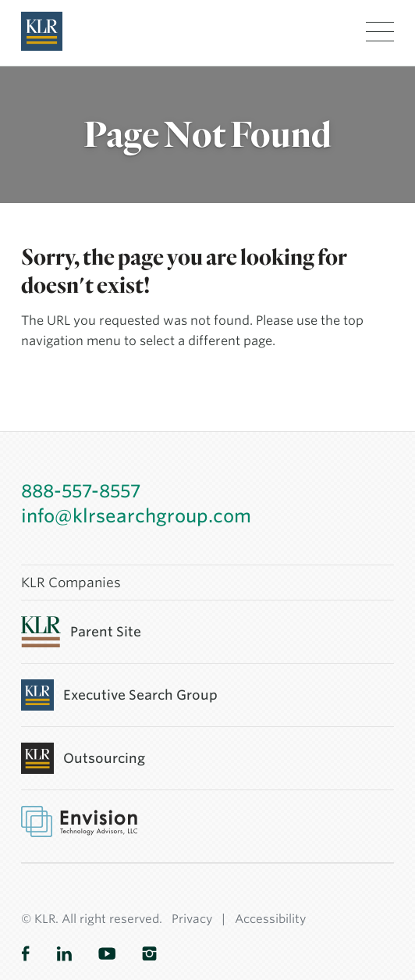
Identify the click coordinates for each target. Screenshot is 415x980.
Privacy (192, 919)
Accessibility (270, 919)
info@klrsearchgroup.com (136, 516)
